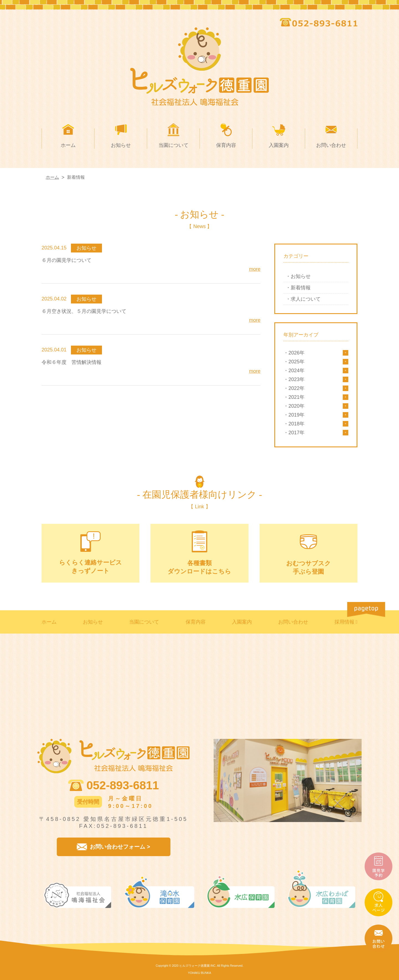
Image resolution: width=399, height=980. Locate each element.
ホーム (49, 622)
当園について (144, 622)
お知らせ (301, 276)
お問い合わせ (293, 622)
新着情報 (301, 288)
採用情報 (344, 622)
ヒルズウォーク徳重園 (195, 966)
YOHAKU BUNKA (199, 973)
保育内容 (196, 622)
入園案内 (242, 622)
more (255, 269)
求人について (306, 299)
